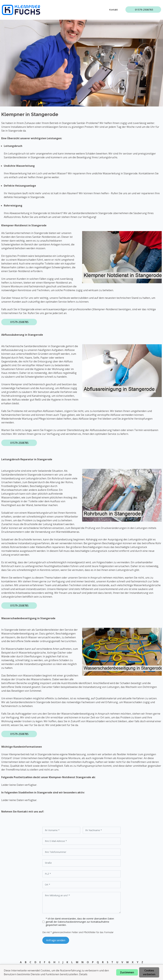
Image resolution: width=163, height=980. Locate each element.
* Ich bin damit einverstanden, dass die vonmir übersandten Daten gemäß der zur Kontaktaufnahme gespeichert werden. (80, 922)
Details (83, 974)
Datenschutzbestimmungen (72, 922)
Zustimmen (127, 972)
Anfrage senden (56, 940)
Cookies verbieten (149, 972)
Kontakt (113, 10)
